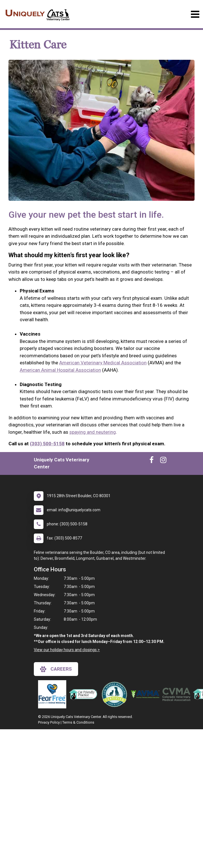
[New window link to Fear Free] (54, 694)
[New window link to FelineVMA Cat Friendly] (85, 694)
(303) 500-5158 (47, 444)
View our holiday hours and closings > (67, 650)
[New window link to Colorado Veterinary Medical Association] (178, 694)
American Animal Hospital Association (60, 370)
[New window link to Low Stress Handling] (116, 694)
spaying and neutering (93, 432)
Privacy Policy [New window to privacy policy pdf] (49, 722)
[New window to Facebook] (152, 461)
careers (56, 669)
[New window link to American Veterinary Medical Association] (147, 694)
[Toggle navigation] (195, 14)
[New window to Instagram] (163, 461)
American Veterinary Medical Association (103, 363)
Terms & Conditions (78, 722)
